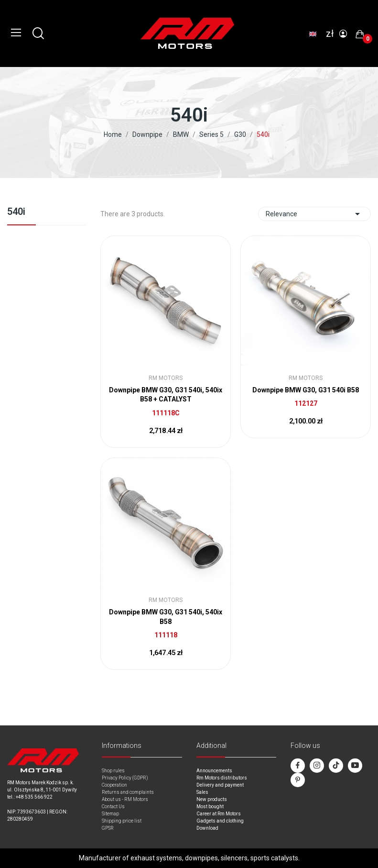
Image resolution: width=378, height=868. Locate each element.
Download (207, 828)
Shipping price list (122, 821)
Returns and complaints (128, 792)
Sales (202, 792)
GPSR (108, 828)
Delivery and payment (220, 785)
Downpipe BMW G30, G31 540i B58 (306, 390)
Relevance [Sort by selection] (314, 214)
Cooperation (114, 785)
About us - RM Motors (125, 799)
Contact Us (113, 807)
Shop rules (113, 771)
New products (212, 799)
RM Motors (166, 378)
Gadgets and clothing (220, 821)
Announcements (214, 771)
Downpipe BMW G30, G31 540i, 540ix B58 (166, 617)
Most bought (210, 807)
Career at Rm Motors (219, 814)
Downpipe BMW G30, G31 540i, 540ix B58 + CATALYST (166, 395)
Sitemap (110, 814)
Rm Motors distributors (222, 778)
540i (16, 212)
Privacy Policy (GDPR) (125, 778)
